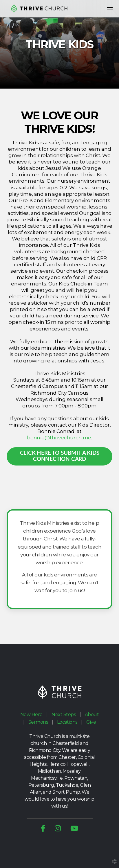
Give (91, 722)
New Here (31, 715)
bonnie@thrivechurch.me (59, 438)
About (92, 715)
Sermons (38, 722)
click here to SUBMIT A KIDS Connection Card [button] (60, 456)
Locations (67, 722)
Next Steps (64, 715)
